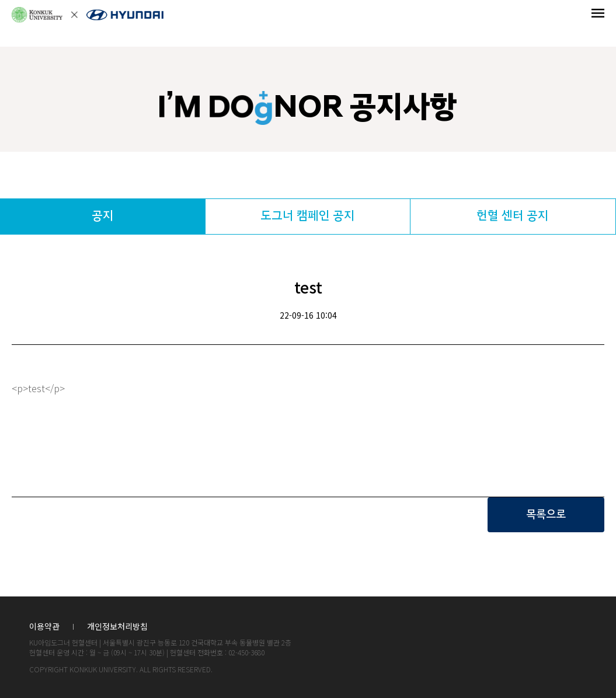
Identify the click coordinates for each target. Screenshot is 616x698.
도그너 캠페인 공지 (308, 216)
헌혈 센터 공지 (513, 216)
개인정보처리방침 (117, 627)
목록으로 (546, 514)
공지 (103, 216)
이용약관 (44, 627)
